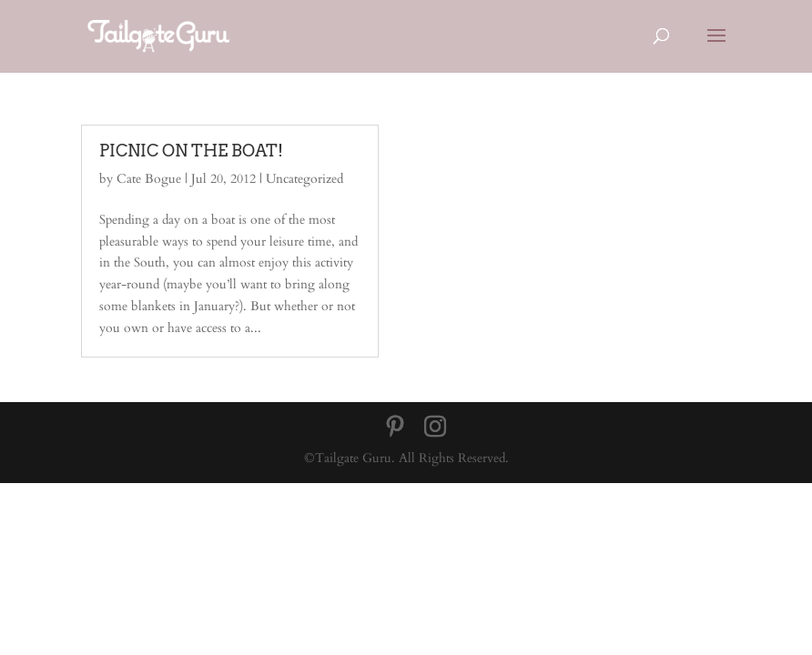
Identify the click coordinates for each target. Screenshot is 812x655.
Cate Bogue (149, 179)
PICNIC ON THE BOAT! (191, 151)
